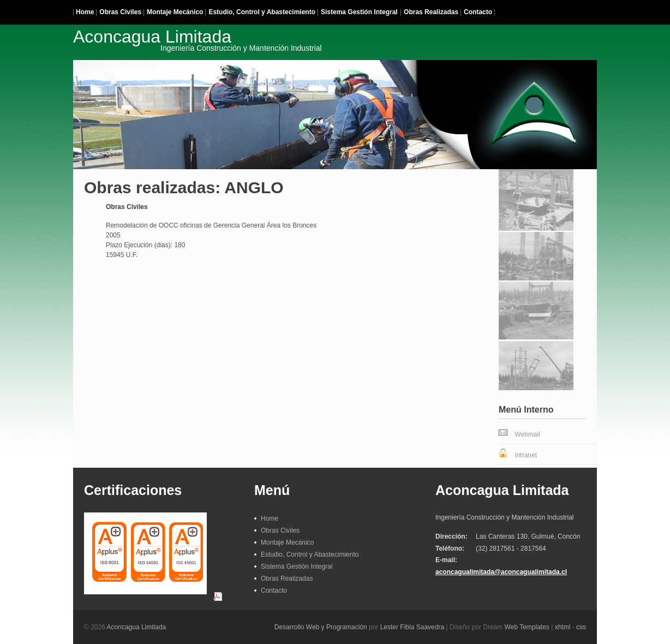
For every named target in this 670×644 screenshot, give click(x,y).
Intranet (526, 455)
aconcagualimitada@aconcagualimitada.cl (501, 572)
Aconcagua (198, 39)
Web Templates (527, 627)
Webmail (527, 434)
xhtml (563, 627)
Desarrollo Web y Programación (321, 627)
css (581, 627)
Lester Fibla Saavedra (412, 627)
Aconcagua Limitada (137, 627)
